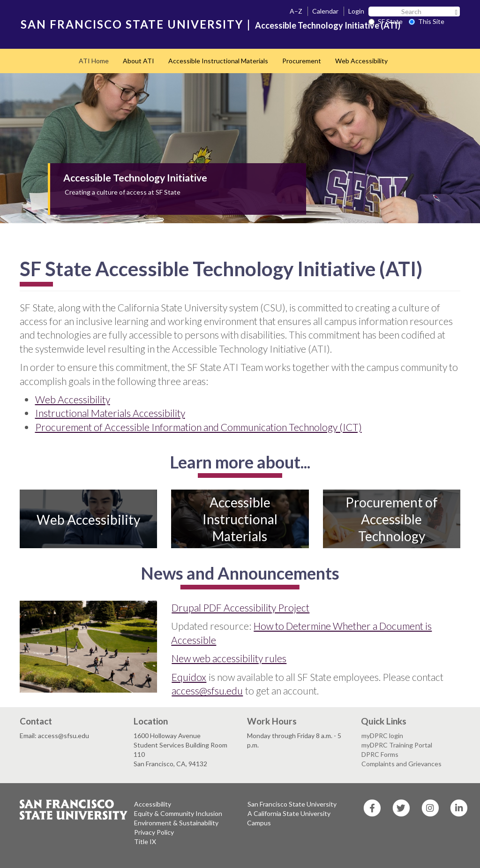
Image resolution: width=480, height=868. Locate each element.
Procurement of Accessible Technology (392, 519)
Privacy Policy (154, 832)
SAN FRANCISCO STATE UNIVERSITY (132, 24)
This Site (427, 21)
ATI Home (94, 61)
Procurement (302, 61)
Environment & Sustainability (176, 823)
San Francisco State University (292, 804)
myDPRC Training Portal (397, 745)
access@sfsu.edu (207, 691)
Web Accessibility (361, 61)
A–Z (296, 11)
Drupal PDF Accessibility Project (240, 608)
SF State (386, 21)
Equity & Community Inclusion (178, 813)
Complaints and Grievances (401, 764)
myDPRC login (382, 736)
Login (356, 11)
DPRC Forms (380, 754)
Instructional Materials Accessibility (110, 413)
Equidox (189, 677)
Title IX (145, 842)
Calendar (325, 11)
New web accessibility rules (229, 658)
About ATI (139, 61)
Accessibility (153, 804)
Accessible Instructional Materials (218, 61)
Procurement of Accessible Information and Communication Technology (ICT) (199, 427)
